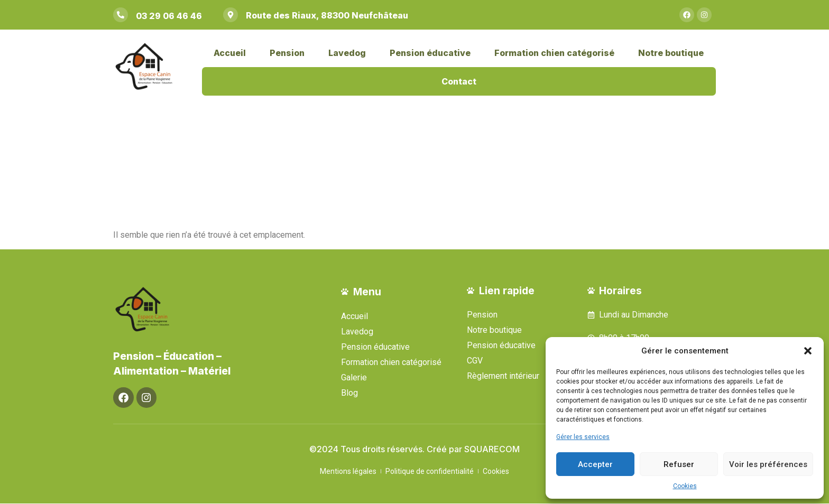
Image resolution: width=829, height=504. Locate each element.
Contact (459, 81)
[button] (808, 351)
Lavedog (347, 53)
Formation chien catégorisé (554, 53)
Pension (287, 53)
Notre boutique (671, 53)
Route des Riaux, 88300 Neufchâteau (327, 15)
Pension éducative (430, 53)
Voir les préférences (768, 464)
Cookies (685, 486)
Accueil (230, 53)
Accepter (595, 464)
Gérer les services (583, 437)
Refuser (679, 464)
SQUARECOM (492, 450)
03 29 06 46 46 (169, 16)
